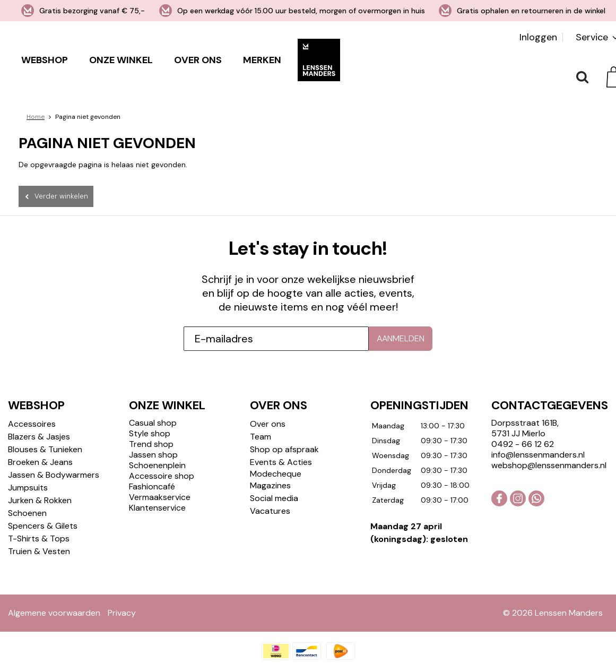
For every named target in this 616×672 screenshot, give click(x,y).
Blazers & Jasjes (39, 437)
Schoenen (27, 513)
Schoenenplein (157, 465)
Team (261, 437)
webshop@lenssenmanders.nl (549, 465)
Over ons (198, 60)
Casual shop (153, 423)
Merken (262, 60)
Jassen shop (153, 455)
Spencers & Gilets (43, 526)
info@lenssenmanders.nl (538, 455)
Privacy (122, 613)
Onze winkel (121, 60)
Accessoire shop (162, 476)
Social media (274, 498)
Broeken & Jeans (40, 462)
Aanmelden (401, 338)
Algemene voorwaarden (54, 613)
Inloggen (538, 37)
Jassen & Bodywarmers (54, 475)
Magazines (270, 485)
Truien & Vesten (39, 551)
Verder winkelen (61, 196)
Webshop (45, 60)
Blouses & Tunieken (45, 449)
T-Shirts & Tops (39, 539)
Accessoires (32, 424)
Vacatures (270, 511)
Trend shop (151, 444)
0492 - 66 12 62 (523, 444)
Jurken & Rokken (40, 500)
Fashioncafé (152, 486)
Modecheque (276, 474)
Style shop (150, 433)
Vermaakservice (160, 497)
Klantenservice (157, 508)
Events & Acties (281, 462)
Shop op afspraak (284, 449)
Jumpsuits (28, 488)
